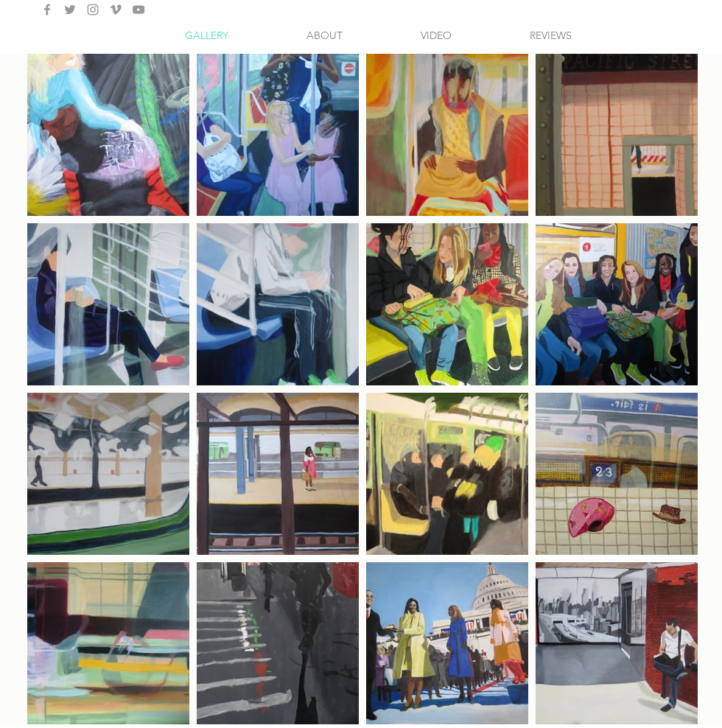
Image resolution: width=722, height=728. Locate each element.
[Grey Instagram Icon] (93, 10)
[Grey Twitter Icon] (70, 10)
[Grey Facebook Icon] (47, 10)
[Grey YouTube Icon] (139, 10)
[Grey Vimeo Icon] (116, 10)
